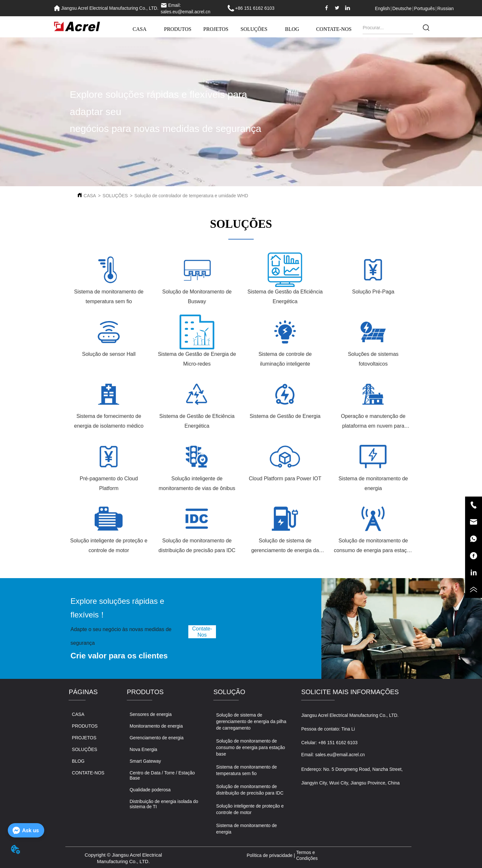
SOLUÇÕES (254, 29)
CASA (140, 29)
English (382, 8)
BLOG (292, 29)
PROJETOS (216, 29)
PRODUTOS (178, 29)
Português (424, 8)
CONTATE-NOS (334, 29)
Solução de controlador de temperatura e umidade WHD (191, 196)
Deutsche (402, 8)
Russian (446, 8)
